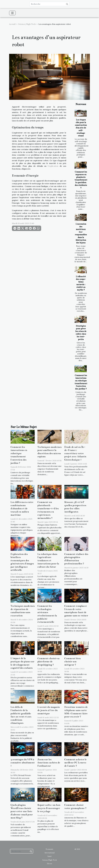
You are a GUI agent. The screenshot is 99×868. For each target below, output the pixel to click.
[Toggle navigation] (12, 13)
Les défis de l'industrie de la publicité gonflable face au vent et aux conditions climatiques (21, 715)
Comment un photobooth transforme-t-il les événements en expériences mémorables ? (48, 510)
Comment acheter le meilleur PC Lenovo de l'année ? (75, 763)
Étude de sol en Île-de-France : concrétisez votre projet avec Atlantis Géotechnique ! (75, 453)
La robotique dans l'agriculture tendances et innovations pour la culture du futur (48, 560)
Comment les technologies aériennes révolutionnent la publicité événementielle (47, 614)
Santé (50, 856)
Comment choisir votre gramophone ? (75, 807)
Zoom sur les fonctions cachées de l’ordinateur (49, 763)
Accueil (12, 24)
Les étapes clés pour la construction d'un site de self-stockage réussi (81, 128)
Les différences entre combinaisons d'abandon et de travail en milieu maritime (22, 508)
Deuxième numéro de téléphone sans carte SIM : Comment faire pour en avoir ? (76, 712)
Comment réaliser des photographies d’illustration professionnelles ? (76, 559)
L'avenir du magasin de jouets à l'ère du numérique (49, 710)
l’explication (53, 166)
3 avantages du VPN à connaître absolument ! (23, 763)
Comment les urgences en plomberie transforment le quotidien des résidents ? (81, 180)
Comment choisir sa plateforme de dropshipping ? (48, 662)
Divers (50, 864)
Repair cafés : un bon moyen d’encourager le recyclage (49, 808)
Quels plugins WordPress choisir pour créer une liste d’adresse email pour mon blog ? (22, 811)
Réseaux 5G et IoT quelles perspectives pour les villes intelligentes (75, 507)
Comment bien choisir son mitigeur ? (73, 662)
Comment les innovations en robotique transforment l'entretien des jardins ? (19, 455)
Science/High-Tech (27, 24)
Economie (49, 849)
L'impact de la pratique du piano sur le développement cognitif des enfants (22, 663)
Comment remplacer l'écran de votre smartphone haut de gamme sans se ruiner (76, 611)
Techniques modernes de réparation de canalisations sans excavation (23, 611)
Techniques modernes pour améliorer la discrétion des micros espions (49, 452)
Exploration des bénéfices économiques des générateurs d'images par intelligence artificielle (22, 562)
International (49, 853)
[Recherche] (49, 4)
